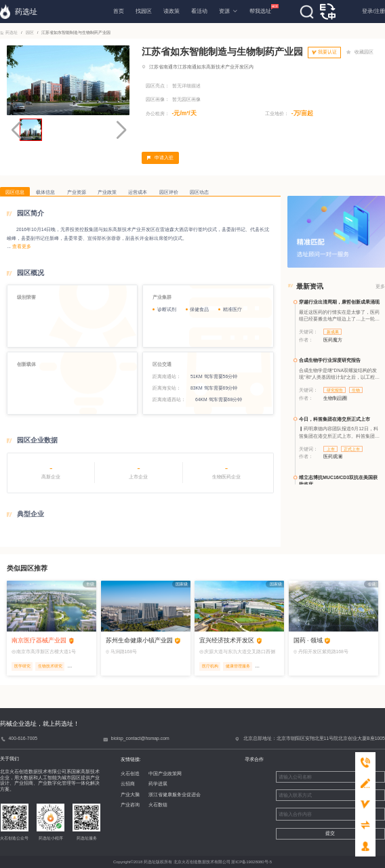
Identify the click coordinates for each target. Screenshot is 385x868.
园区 (29, 33)
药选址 (9, 33)
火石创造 (123, 773)
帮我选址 (260, 9)
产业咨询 (123, 805)
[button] (121, 130)
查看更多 (22, 246)
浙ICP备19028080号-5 (251, 862)
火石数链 (151, 805)
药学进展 (151, 784)
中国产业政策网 (158, 773)
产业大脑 (123, 794)
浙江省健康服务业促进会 (168, 794)
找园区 (144, 11)
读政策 (171, 11)
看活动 (199, 11)
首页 (119, 11)
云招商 (120, 784)
